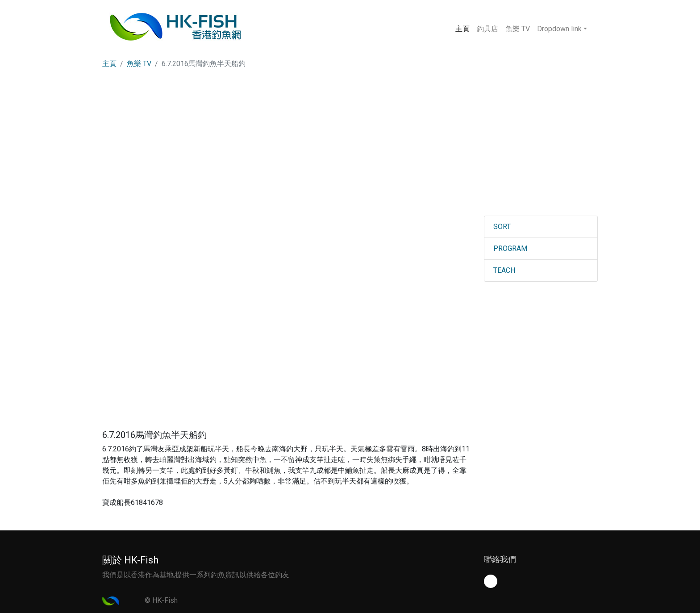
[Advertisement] (350, 149)
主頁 (464, 28)
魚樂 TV (518, 29)
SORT (502, 227)
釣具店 (487, 29)
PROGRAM (510, 248)
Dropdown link (559, 29)
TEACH (504, 270)
